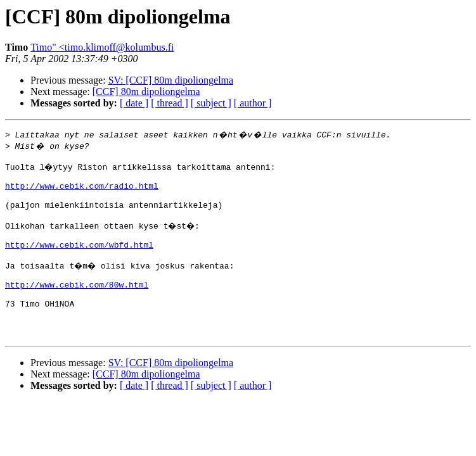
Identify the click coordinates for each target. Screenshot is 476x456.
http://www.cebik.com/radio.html (82, 191)
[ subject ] (211, 103)
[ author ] (253, 103)
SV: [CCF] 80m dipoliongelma (171, 80)
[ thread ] (170, 103)
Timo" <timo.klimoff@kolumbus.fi (102, 47)
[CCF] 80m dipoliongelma (146, 92)
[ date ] (134, 103)
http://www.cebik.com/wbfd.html (79, 260)
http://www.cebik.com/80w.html (77, 305)
